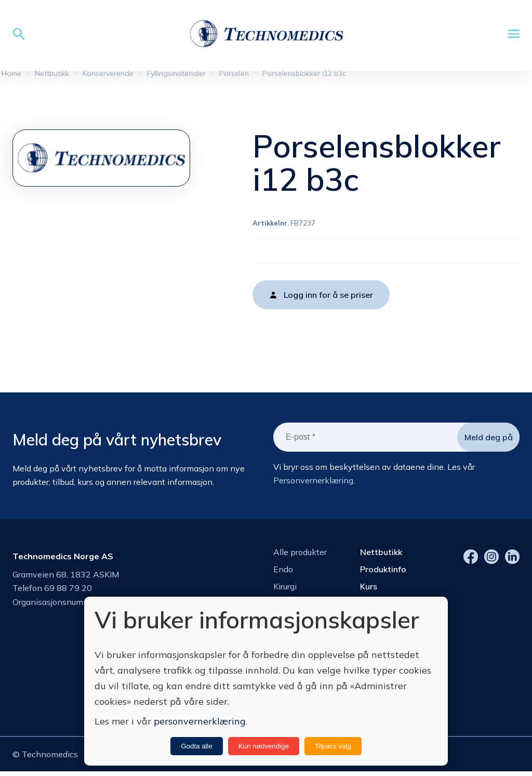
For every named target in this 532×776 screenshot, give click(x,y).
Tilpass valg (333, 746)
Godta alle (197, 746)
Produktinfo (383, 571)
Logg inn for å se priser (328, 297)
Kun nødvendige (264, 746)
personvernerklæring (200, 721)
